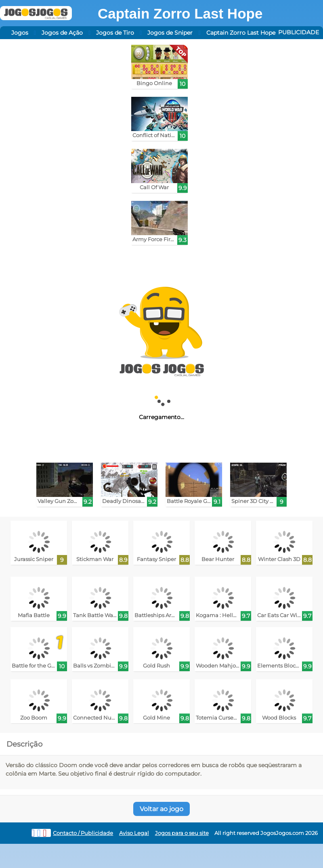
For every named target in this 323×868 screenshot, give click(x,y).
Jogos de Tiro (115, 33)
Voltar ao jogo (161, 809)
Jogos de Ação (62, 33)
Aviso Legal (134, 833)
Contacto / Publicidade (83, 833)
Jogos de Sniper (170, 33)
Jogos (20, 33)
